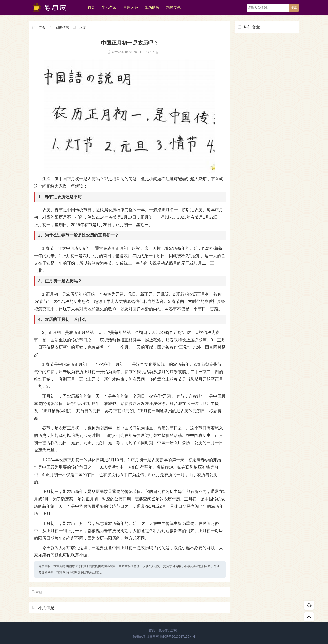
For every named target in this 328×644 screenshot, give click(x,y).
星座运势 (131, 7)
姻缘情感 (152, 7)
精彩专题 (173, 7)
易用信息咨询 (168, 630)
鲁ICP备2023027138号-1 (178, 636)
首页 (91, 7)
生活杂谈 (109, 7)
